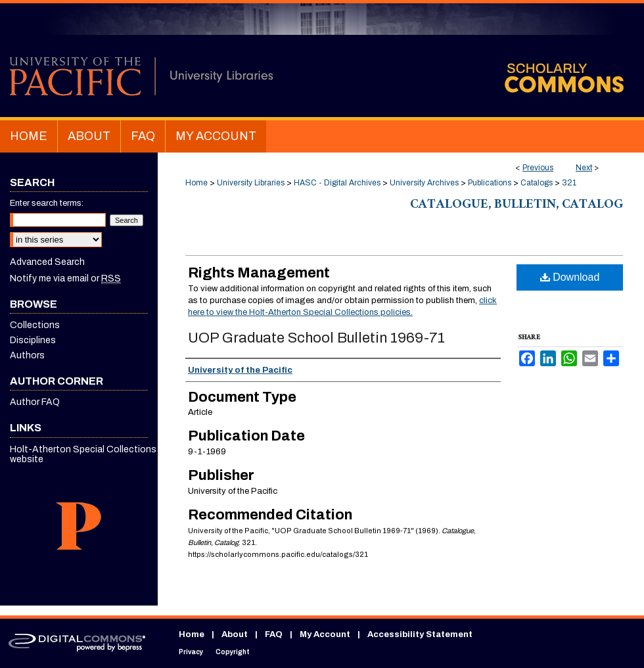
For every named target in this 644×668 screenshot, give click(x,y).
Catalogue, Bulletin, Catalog (517, 206)
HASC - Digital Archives (337, 183)
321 (569, 183)
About (235, 634)
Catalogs (537, 183)
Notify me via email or (65, 278)
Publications (490, 183)
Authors (27, 355)
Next (584, 168)
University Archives (424, 183)
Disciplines (33, 340)
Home (196, 183)
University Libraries (251, 183)
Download (570, 277)
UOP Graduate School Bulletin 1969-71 (316, 338)
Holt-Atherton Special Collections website (83, 454)
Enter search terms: (47, 203)
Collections (35, 325)
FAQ (274, 634)
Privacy (191, 652)
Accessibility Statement (420, 634)
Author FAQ (35, 402)
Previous (538, 168)
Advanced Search (47, 262)
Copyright (233, 652)
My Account (325, 634)
